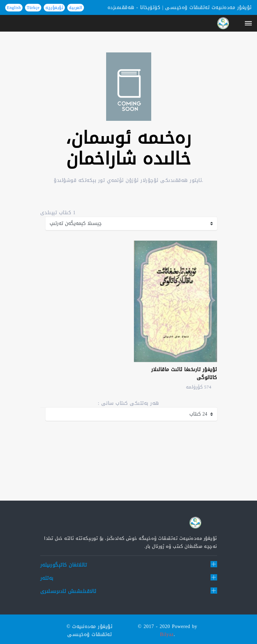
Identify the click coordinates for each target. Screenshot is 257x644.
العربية (76, 8)
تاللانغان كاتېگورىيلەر (64, 565)
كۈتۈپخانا (150, 7)
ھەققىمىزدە (121, 7)
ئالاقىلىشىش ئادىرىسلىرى (68, 591)
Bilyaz (167, 634)
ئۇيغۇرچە (54, 8)
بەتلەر (47, 578)
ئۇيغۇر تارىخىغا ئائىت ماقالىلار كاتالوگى (184, 374)
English (14, 8)
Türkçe (33, 8)
